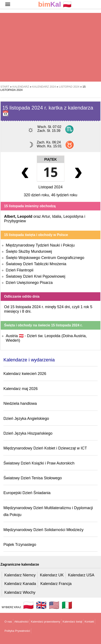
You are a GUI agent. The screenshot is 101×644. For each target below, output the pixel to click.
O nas (8, 622)
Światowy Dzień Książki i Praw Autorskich (39, 463)
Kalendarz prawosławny (45, 622)
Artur (46, 216)
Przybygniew (15, 221)
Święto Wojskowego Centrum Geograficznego (45, 258)
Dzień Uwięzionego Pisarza (29, 283)
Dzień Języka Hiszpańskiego (28, 433)
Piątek (51, 159)
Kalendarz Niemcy (20, 575)
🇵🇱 (55, 4)
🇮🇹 (67, 605)
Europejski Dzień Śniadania (27, 493)
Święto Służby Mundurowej (29, 251)
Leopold (25, 216)
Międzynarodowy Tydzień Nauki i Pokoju (40, 245)
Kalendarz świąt (72, 622)
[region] (50, 47)
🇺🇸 (54, 605)
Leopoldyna (73, 216)
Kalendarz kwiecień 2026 (25, 374)
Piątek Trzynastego (20, 545)
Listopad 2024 (50, 187)
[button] (8, 4)
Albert (10, 216)
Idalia (57, 216)
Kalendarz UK (52, 575)
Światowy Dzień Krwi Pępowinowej (36, 276)
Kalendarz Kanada (20, 584)
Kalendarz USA (81, 575)
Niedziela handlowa (20, 403)
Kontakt (89, 622)
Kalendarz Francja (56, 584)
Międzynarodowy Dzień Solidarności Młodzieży (43, 530)
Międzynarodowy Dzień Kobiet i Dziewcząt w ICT (45, 448)
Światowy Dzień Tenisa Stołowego (33, 478)
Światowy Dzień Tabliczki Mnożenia (36, 264)
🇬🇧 (41, 605)
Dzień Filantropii (20, 270)
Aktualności (21, 622)
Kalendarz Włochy (20, 592)
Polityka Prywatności (17, 631)
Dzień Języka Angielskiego (26, 419)
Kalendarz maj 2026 (21, 389)
